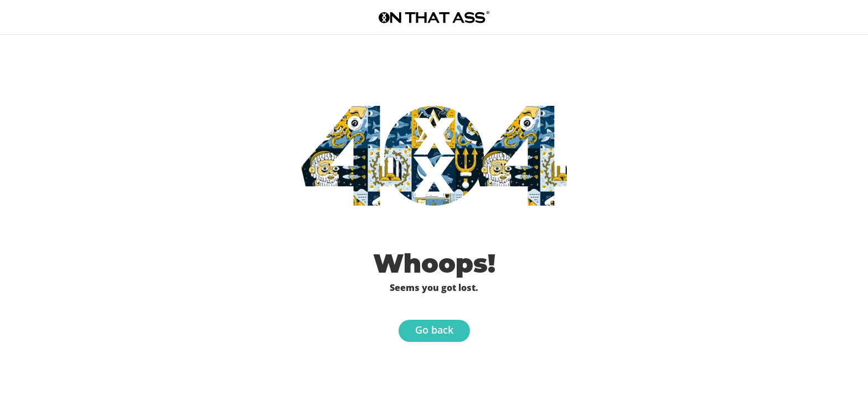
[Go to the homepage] (434, 17)
